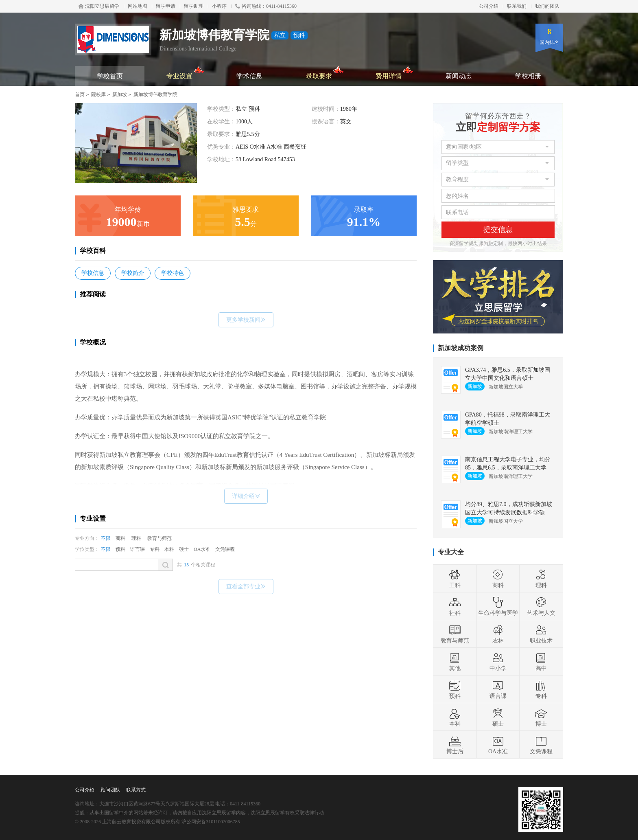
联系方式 (136, 790)
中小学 (498, 662)
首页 (80, 94)
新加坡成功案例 (461, 348)
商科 (120, 538)
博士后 (455, 745)
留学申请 (166, 6)
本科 (169, 549)
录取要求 (325, 73)
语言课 (138, 549)
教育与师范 (159, 538)
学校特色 (173, 273)
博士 (541, 717)
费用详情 (394, 73)
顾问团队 (110, 790)
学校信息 (93, 273)
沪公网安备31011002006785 (211, 822)
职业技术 (541, 634)
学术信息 (249, 76)
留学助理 (194, 6)
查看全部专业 (246, 587)
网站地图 (138, 6)
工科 (455, 579)
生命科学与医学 (498, 606)
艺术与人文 (541, 606)
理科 (136, 538)
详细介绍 (246, 496)
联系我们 (517, 6)
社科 (455, 606)
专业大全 (451, 552)
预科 (120, 549)
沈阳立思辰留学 (99, 6)
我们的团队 (547, 6)
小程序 (219, 6)
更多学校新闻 (246, 320)
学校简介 (133, 273)
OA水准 (202, 549)
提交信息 (498, 230)
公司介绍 (489, 6)
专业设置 (185, 73)
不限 (106, 538)
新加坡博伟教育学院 (155, 94)
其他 (455, 662)
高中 (541, 662)
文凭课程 (225, 549)
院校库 (98, 94)
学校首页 (110, 76)
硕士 (184, 549)
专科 (155, 549)
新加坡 (120, 94)
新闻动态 (459, 76)
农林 (498, 634)
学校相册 (528, 76)
